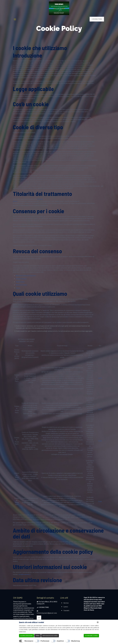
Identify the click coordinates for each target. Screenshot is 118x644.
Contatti (66, 610)
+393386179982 (97, 19)
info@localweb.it (24, 574)
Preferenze (45, 641)
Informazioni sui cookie (50, 636)
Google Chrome (21, 279)
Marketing (75, 641)
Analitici (60, 641)
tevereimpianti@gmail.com (47, 613)
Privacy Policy (28, 618)
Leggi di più (22, 631)
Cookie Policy (18, 618)
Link (100, 378)
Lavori (66, 607)
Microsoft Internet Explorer (26, 276)
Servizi (66, 603)
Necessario (29, 641)
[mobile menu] (15, 19)
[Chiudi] (98, 622)
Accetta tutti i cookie (91, 636)
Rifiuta (38, 636)
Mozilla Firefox (21, 285)
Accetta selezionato (26, 636)
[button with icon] (39, 618)
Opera (18, 288)
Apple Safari (20, 282)
